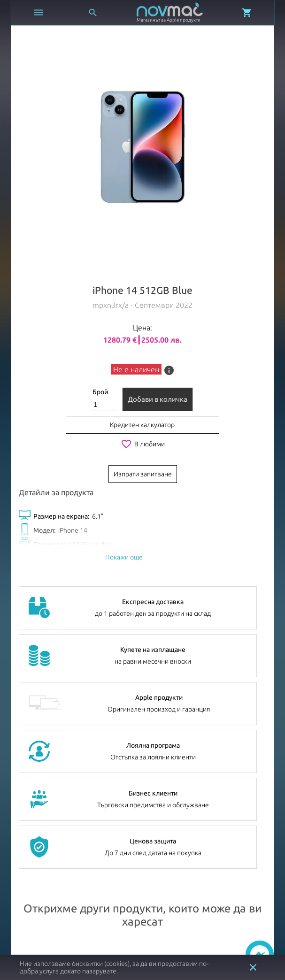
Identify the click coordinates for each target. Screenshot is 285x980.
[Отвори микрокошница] (247, 13)
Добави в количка (158, 399)
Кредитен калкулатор (142, 425)
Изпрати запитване (143, 474)
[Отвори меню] (39, 13)
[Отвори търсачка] (93, 13)
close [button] (253, 967)
